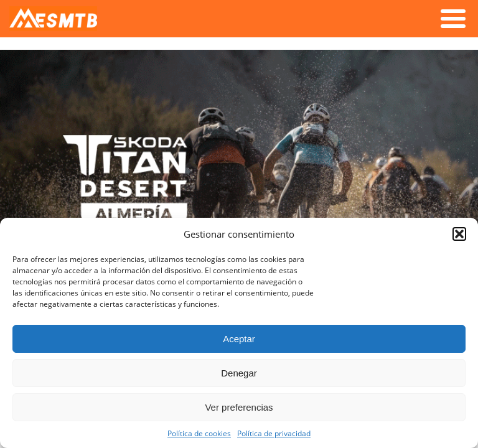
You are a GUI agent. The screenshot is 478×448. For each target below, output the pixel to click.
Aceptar (239, 339)
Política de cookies (199, 433)
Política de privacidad (274, 433)
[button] (459, 234)
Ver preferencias (239, 407)
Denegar (239, 373)
